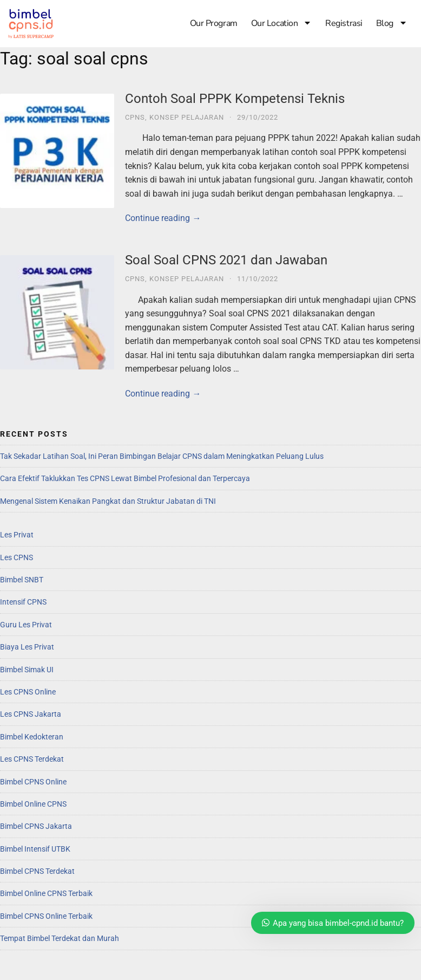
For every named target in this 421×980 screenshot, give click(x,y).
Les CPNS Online (28, 692)
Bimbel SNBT (22, 580)
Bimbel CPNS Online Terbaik (46, 916)
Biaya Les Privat (27, 647)
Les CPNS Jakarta (31, 714)
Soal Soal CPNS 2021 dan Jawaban (226, 260)
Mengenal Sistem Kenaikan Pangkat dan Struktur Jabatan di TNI (108, 501)
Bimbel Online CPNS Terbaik (46, 893)
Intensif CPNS (23, 602)
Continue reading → (163, 218)
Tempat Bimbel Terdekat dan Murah (60, 938)
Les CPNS (17, 557)
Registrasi (344, 23)
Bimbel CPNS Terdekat (37, 871)
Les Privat (17, 535)
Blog (392, 23)
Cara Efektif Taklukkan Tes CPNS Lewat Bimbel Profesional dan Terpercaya (125, 478)
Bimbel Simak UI (27, 670)
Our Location (282, 23)
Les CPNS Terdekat (32, 759)
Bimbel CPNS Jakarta (36, 826)
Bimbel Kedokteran (32, 737)
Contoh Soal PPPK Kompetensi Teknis (235, 99)
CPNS (135, 117)
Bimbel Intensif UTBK (35, 849)
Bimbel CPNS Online (33, 782)
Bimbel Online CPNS (33, 804)
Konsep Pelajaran (187, 117)
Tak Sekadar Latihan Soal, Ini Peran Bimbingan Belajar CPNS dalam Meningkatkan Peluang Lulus (162, 456)
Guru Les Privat (26, 625)
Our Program (214, 23)
